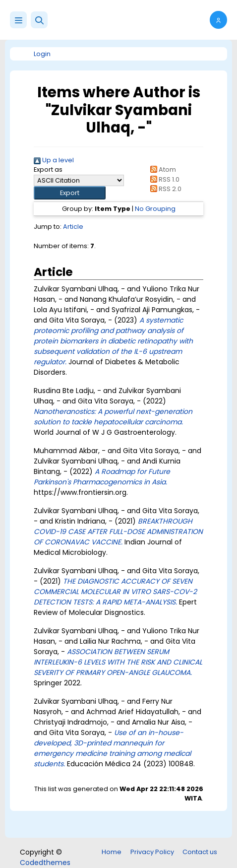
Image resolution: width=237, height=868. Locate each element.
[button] (39, 20)
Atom (161, 169)
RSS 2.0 (164, 189)
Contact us (200, 852)
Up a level (54, 160)
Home (112, 852)
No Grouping (155, 209)
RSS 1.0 (163, 179)
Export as (48, 169)
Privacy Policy (152, 852)
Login (42, 54)
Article (73, 227)
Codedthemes (45, 863)
